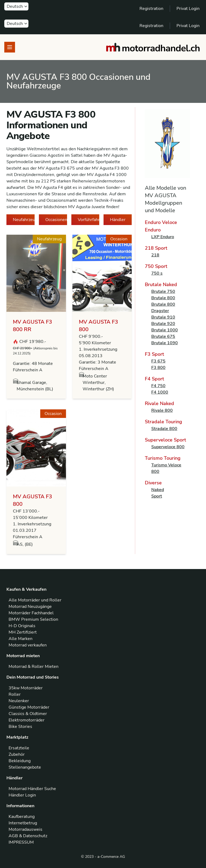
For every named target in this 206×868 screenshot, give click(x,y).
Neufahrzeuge (24, 220)
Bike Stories (20, 727)
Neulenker (19, 701)
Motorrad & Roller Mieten (34, 667)
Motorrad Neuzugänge (30, 607)
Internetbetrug (23, 823)
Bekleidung (20, 761)
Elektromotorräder (27, 720)
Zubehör (17, 754)
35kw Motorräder (26, 688)
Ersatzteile (19, 748)
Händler (118, 220)
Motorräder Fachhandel (31, 613)
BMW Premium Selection (33, 619)
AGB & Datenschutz (28, 836)
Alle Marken (21, 639)
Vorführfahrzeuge (89, 220)
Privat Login (188, 9)
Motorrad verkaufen (28, 645)
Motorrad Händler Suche (32, 789)
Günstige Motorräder (29, 707)
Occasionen (56, 220)
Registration (151, 9)
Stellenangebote (25, 767)
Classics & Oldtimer (28, 714)
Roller (15, 694)
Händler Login (22, 795)
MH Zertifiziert (23, 632)
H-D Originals (22, 626)
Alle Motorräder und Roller (35, 600)
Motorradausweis (25, 829)
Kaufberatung (22, 817)
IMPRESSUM (21, 842)
